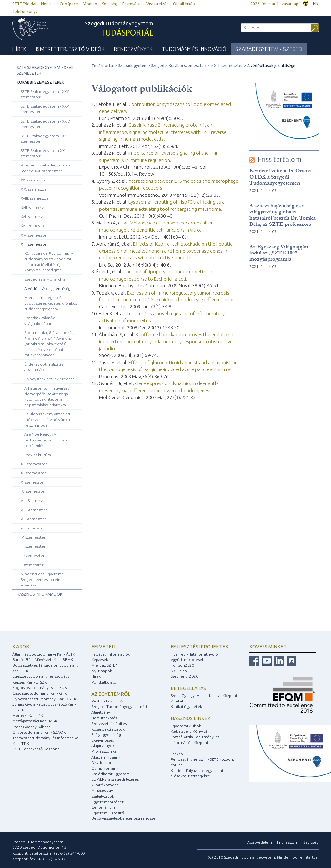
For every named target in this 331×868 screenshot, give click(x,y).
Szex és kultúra (38, 455)
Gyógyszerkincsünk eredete (50, 379)
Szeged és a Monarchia (45, 279)
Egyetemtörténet (107, 802)
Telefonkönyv (25, 12)
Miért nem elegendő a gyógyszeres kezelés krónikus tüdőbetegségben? (51, 303)
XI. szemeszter (33, 473)
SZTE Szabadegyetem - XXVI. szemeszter (46, 94)
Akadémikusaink (106, 757)
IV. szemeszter (33, 537)
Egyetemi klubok (186, 726)
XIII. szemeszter (34, 244)
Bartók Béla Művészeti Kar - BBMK (43, 660)
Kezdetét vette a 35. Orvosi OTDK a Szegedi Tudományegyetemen (280, 177)
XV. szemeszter (34, 226)
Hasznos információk (39, 594)
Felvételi (103, 647)
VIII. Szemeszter (34, 501)
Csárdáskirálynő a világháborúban (40, 321)
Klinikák (177, 701)
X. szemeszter (33, 482)
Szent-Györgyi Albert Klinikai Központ (204, 695)
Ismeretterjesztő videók (70, 49)
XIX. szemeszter (34, 189)
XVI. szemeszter (34, 217)
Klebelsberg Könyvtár (190, 731)
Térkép (177, 754)
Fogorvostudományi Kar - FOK (40, 688)
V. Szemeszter (33, 528)
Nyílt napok (102, 671)
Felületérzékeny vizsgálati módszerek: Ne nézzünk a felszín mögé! (47, 420)
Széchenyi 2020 (184, 676)
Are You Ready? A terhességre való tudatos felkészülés (47, 440)
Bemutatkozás (104, 718)
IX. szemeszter (33, 491)
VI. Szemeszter (33, 519)
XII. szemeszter (34, 464)
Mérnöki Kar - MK (28, 715)
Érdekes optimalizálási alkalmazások (44, 367)
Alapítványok (103, 746)
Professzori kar (105, 751)
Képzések (100, 660)
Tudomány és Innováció (194, 49)
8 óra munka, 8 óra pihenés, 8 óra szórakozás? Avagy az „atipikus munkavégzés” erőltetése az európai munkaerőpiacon (49, 344)
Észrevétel (132, 4)
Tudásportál (103, 66)
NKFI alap (179, 671)
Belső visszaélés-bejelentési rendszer (124, 818)
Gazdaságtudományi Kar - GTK (39, 693)
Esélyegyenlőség (106, 735)
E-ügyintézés (103, 740)
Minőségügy (102, 790)
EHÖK (176, 748)
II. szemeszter (33, 555)
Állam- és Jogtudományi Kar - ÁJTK (44, 654)
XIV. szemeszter (34, 235)
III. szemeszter (33, 546)
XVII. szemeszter (35, 207)
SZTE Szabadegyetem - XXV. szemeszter (45, 109)
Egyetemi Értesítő (108, 813)
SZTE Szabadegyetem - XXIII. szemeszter (45, 138)
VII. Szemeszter (34, 510)
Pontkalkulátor (105, 682)
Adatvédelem (260, 842)
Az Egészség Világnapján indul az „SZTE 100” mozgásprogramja (279, 253)
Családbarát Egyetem (111, 774)
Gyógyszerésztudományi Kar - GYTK (44, 699)
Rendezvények (133, 49)
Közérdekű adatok (108, 729)
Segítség (110, 4)
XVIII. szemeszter (35, 198)
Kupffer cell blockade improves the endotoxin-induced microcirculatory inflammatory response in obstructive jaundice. (167, 341)
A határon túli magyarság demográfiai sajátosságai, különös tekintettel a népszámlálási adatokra (47, 397)
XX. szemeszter (34, 180)
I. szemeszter (32, 565)
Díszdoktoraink (105, 763)
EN (316, 3)
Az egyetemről (111, 694)
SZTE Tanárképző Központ (36, 749)
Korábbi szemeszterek (40, 82)
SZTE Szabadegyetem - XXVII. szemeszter (45, 70)
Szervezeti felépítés (109, 723)
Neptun (48, 4)
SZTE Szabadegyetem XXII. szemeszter (44, 153)
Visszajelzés (157, 4)
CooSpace (69, 4)
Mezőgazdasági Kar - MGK (35, 721)
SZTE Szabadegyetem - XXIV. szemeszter (45, 124)
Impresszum (288, 842)
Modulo (90, 4)
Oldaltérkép (184, 4)
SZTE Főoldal (24, 4)
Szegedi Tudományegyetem (119, 29)
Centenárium (103, 807)
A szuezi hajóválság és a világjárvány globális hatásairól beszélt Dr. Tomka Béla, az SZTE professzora (283, 215)
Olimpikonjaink (105, 768)
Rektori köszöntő (107, 701)
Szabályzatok (103, 796)
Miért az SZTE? (104, 665)
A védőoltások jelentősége (49, 289)
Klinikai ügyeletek (186, 707)
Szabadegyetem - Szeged (269, 49)
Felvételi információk (111, 654)
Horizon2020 (182, 665)
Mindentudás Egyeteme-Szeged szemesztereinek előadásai (43, 579)
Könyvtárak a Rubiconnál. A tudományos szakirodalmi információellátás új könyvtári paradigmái (49, 262)
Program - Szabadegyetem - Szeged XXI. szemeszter (45, 168)
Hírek (19, 49)
